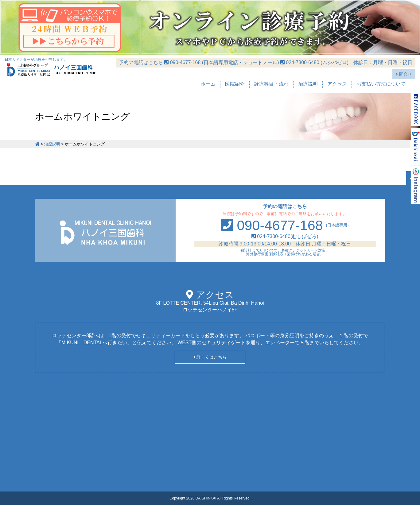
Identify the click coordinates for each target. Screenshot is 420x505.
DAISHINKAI (206, 498)
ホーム (208, 84)
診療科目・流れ (271, 84)
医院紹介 (235, 84)
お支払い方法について (381, 84)
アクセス (337, 84)
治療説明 (308, 84)
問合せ (404, 74)
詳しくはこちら (210, 357)
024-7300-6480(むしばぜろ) (285, 236)
